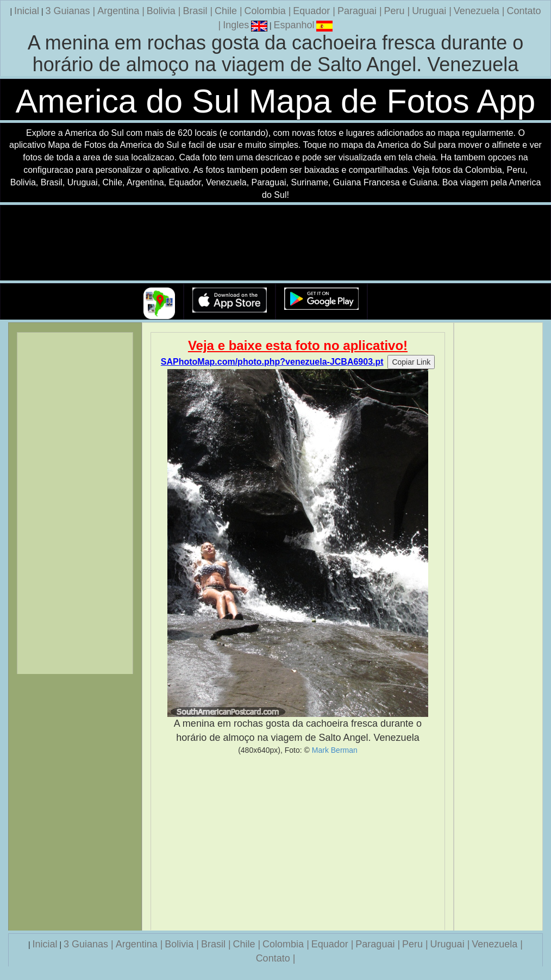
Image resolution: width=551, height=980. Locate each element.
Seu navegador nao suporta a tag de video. (275, 243)
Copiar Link (411, 362)
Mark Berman (335, 750)
